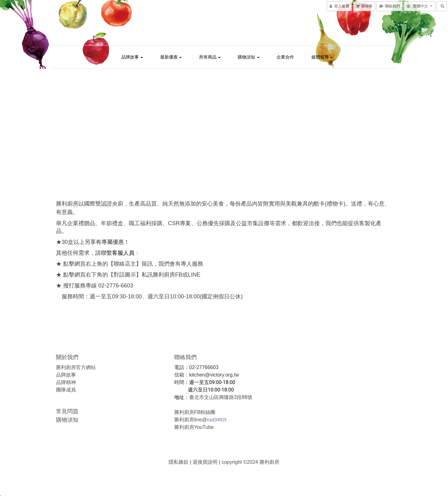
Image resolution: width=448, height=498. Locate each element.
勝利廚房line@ (191, 420)
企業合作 (285, 57)
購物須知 (249, 57)
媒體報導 (322, 57)
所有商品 (210, 57)
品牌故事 (132, 57)
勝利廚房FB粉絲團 (195, 412)
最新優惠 (171, 57)
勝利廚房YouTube (194, 427)
